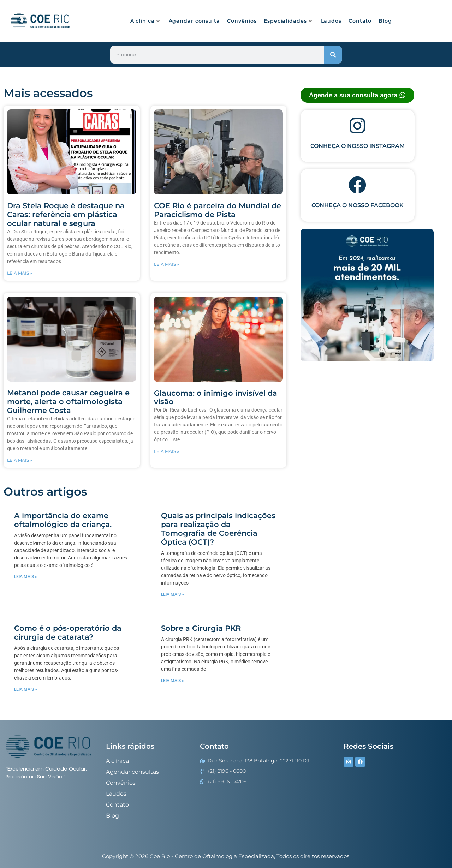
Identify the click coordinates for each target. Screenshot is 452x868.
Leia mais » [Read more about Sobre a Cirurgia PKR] (173, 681)
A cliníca (145, 21)
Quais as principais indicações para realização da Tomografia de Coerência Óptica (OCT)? (218, 529)
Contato (360, 21)
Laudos (331, 21)
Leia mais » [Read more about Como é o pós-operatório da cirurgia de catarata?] (26, 689)
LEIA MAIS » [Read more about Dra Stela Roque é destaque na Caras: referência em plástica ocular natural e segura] (20, 273)
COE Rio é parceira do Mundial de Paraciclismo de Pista (218, 210)
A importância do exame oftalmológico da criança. (63, 520)
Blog (385, 21)
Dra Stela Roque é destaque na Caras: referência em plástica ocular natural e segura (66, 214)
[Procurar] (333, 55)
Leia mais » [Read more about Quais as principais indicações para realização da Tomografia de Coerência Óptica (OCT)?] (173, 594)
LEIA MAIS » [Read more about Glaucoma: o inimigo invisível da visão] (166, 451)
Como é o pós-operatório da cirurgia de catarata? (68, 633)
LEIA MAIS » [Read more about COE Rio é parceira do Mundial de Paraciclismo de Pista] (166, 264)
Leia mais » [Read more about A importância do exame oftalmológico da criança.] (26, 577)
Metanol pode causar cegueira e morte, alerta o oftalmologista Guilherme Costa (68, 402)
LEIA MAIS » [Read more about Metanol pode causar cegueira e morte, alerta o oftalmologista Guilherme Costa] (20, 460)
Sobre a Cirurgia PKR (201, 628)
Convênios (242, 21)
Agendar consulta (194, 21)
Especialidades (288, 21)
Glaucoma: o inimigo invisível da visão (216, 397)
